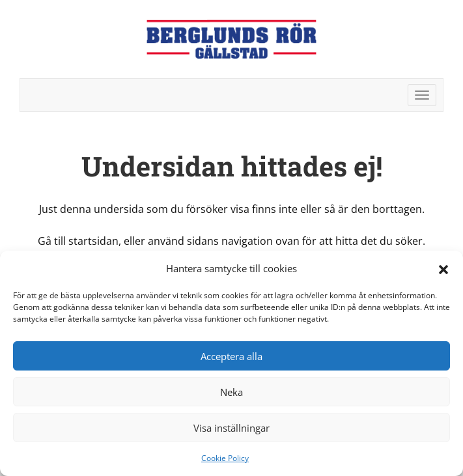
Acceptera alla (231, 356)
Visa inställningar (231, 428)
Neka (231, 392)
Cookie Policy (225, 458)
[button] (443, 268)
